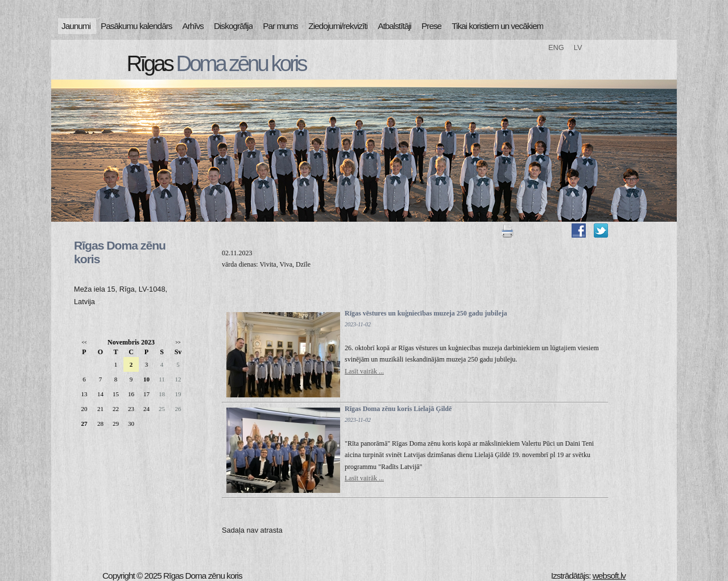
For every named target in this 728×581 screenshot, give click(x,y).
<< (84, 343)
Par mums (280, 26)
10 (146, 379)
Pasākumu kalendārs (136, 26)
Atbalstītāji (394, 26)
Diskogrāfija (233, 26)
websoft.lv (609, 576)
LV (578, 47)
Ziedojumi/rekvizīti (338, 26)
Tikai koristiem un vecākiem (497, 26)
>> (178, 343)
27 (84, 424)
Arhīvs (193, 26)
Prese (431, 26)
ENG (556, 47)
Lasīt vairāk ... (364, 371)
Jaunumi (76, 26)
